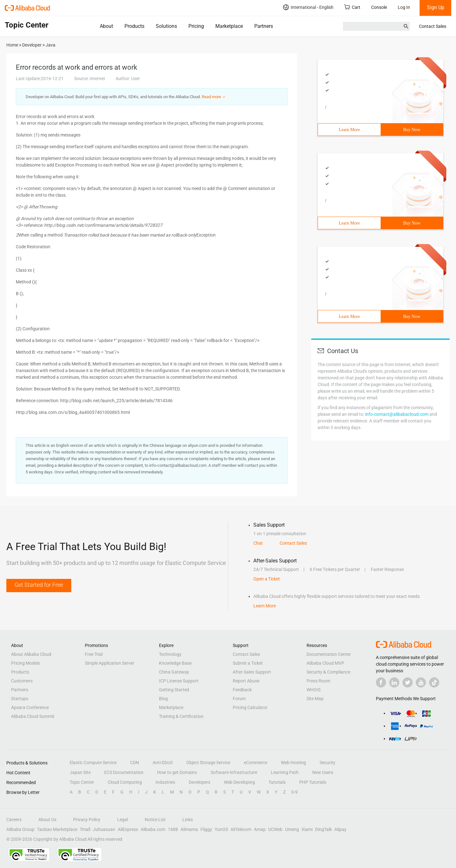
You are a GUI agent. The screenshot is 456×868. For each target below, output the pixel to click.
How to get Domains (177, 772)
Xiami (307, 829)
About (106, 26)
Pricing (196, 26)
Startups (20, 699)
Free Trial (94, 654)
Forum (239, 699)
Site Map (315, 699)
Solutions (166, 26)
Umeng (292, 829)
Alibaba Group (20, 829)
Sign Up (436, 7)
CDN (135, 763)
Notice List (155, 820)
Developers (199, 782)
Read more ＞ (214, 97)
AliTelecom (241, 829)
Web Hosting (293, 763)
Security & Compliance (328, 672)
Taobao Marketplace (57, 829)
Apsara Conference (30, 707)
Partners (264, 26)
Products (134, 26)
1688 (173, 829)
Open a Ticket (267, 579)
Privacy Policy (87, 820)
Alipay (340, 829)
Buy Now (412, 130)
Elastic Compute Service (93, 763)
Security (327, 763)
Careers (14, 820)
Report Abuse (246, 681)
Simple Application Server (110, 663)
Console (379, 7)
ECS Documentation (124, 772)
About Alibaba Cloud (31, 654)
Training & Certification (181, 716)
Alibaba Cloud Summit (33, 716)
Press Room (318, 681)
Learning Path (285, 772)
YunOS (221, 829)
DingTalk (323, 829)
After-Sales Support (252, 672)
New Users (323, 772)
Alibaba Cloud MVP (325, 663)
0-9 (294, 792)
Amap (260, 829)
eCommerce (256, 763)
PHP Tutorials (313, 782)
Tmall (85, 829)
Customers (22, 681)
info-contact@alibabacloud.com (397, 414)
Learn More (349, 130)
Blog (163, 699)
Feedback (242, 690)
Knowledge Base (175, 663)
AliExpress (128, 829)
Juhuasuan (104, 829)
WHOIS (313, 690)
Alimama (189, 829)
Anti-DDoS (163, 763)
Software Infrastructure (234, 772)
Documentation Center (329, 654)
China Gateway (174, 672)
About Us (47, 820)
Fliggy (206, 829)
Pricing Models (25, 663)
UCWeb (275, 829)
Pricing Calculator (250, 707)
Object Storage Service (208, 763)
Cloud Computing (125, 782)
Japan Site (80, 772)
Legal (123, 820)
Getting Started (174, 690)
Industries (165, 782)
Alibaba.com (153, 829)
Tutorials (277, 782)
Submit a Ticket (248, 663)
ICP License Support (179, 681)
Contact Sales (433, 26)
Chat (258, 543)
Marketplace (229, 26)
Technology (170, 654)
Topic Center (82, 782)
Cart (352, 7)
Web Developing (239, 782)
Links (188, 820)
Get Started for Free (39, 585)
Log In (404, 7)
